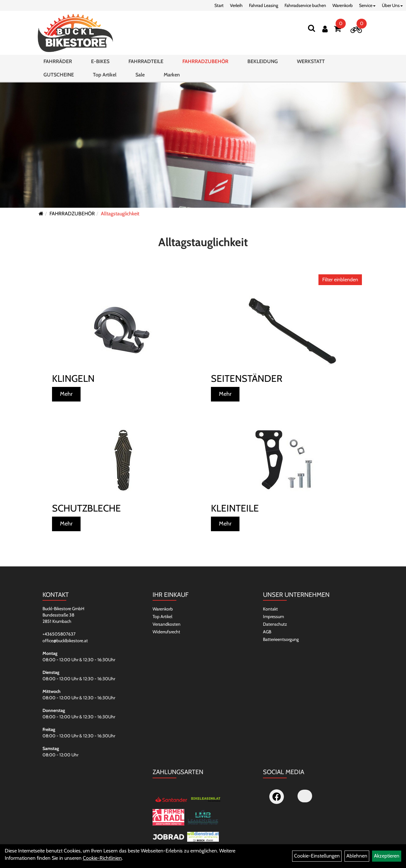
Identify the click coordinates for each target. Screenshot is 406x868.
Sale (140, 75)
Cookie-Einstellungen (317, 856)
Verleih (236, 5)
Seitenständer (247, 379)
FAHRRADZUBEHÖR (205, 61)
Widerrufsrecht (166, 632)
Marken (172, 75)
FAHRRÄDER (58, 61)
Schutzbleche (86, 508)
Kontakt (270, 609)
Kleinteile (235, 508)
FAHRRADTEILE (146, 61)
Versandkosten (167, 624)
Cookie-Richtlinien (102, 858)
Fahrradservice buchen (305, 5)
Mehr (66, 394)
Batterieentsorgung (281, 639)
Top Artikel (105, 75)
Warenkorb (343, 5)
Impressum (273, 617)
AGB (267, 632)
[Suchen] (311, 28)
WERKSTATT (311, 61)
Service (367, 5)
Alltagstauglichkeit (120, 214)
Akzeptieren (387, 856)
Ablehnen (357, 856)
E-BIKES (100, 61)
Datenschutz (275, 624)
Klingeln (73, 379)
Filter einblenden (340, 280)
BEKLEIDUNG (263, 61)
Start (219, 5)
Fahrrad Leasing (264, 5)
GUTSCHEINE (59, 75)
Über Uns (392, 5)
